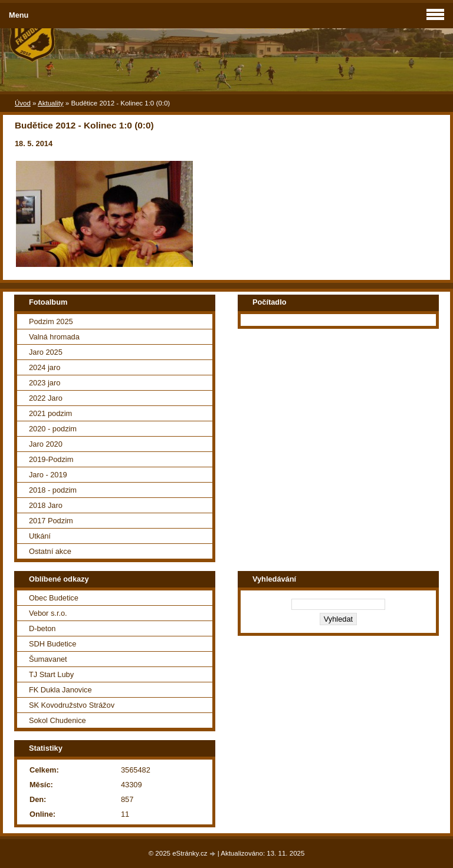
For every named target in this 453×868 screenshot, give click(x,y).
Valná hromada (54, 337)
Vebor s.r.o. (48, 613)
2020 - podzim (53, 429)
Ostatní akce (50, 551)
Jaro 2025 (46, 352)
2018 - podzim (53, 490)
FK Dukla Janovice (60, 690)
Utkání (40, 536)
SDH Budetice (52, 644)
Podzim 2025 (51, 321)
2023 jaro (45, 383)
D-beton (42, 628)
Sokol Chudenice (58, 720)
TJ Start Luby (51, 674)
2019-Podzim (51, 459)
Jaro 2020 (46, 444)
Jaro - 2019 (48, 475)
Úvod (23, 103)
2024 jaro (45, 367)
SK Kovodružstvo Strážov (72, 705)
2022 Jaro (46, 398)
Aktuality (51, 103)
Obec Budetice (54, 598)
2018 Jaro (46, 505)
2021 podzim (50, 413)
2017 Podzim (51, 521)
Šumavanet (48, 659)
